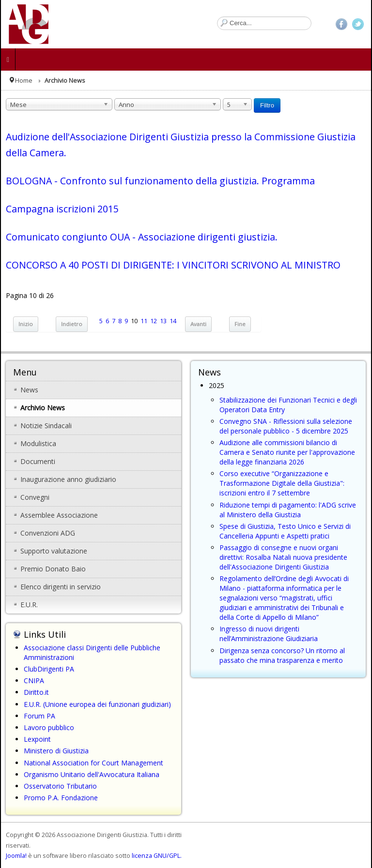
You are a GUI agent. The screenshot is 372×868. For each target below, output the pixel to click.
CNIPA (34, 681)
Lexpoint (37, 739)
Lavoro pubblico (49, 727)
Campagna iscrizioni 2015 (62, 209)
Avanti (198, 324)
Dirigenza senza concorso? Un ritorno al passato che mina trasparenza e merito (282, 655)
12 (154, 321)
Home (24, 81)
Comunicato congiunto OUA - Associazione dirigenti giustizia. (142, 237)
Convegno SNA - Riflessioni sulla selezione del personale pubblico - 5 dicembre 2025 (286, 426)
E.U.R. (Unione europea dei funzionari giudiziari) (97, 704)
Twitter (358, 24)
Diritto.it (36, 692)
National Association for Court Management (93, 763)
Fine (240, 324)
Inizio (26, 324)
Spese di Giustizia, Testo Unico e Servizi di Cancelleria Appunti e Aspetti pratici (285, 531)
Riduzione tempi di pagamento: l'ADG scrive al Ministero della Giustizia (288, 510)
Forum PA (39, 716)
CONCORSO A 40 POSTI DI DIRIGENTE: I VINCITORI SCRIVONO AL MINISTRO (173, 265)
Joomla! (16, 856)
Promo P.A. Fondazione (61, 798)
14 (173, 321)
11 (144, 321)
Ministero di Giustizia (56, 751)
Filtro (267, 105)
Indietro (72, 324)
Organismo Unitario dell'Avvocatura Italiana (92, 774)
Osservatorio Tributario (60, 786)
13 (163, 321)
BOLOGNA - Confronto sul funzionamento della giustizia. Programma (160, 181)
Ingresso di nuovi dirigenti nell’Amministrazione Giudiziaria (269, 634)
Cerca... (217, 17)
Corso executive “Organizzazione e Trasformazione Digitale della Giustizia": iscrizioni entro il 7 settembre (282, 483)
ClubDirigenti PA (49, 669)
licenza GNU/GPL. (157, 856)
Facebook (341, 24)
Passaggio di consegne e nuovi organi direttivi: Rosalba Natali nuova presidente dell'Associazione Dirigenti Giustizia (283, 557)
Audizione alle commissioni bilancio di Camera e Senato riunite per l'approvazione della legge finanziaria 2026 (287, 452)
